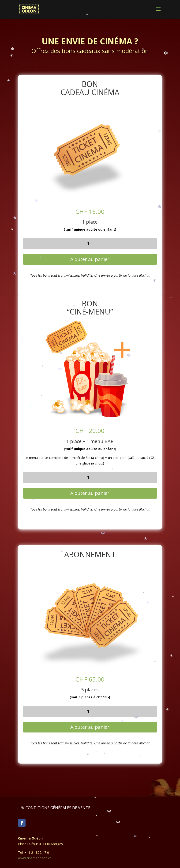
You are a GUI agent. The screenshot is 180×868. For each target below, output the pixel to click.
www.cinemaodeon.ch (35, 858)
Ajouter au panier (90, 259)
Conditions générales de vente (58, 808)
